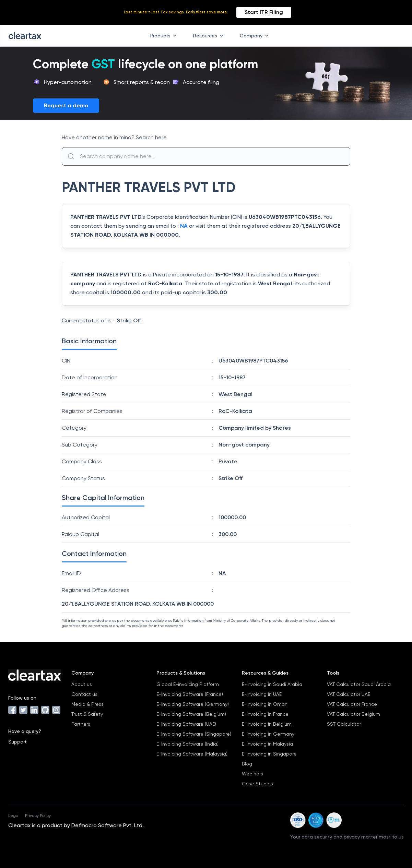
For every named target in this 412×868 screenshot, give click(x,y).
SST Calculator (344, 724)
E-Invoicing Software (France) (190, 694)
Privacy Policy (38, 816)
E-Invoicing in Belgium (267, 724)
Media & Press (87, 704)
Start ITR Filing (264, 12)
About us (82, 684)
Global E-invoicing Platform (188, 684)
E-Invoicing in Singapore (269, 754)
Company (256, 36)
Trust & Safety (87, 714)
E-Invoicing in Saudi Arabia (272, 684)
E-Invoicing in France (265, 714)
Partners (81, 724)
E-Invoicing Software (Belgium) (191, 714)
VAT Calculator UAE (349, 694)
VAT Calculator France (352, 704)
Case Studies (257, 784)
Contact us (84, 694)
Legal (14, 816)
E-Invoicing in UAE (262, 694)
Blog (247, 764)
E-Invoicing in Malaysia (267, 744)
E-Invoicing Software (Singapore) (194, 734)
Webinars (252, 774)
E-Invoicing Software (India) (187, 744)
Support (17, 742)
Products (165, 36)
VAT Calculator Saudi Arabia (359, 684)
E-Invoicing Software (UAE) (186, 724)
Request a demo (66, 105)
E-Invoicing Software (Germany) (193, 704)
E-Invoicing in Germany (268, 734)
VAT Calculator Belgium (354, 714)
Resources (210, 36)
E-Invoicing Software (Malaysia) (192, 754)
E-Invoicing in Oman (265, 704)
